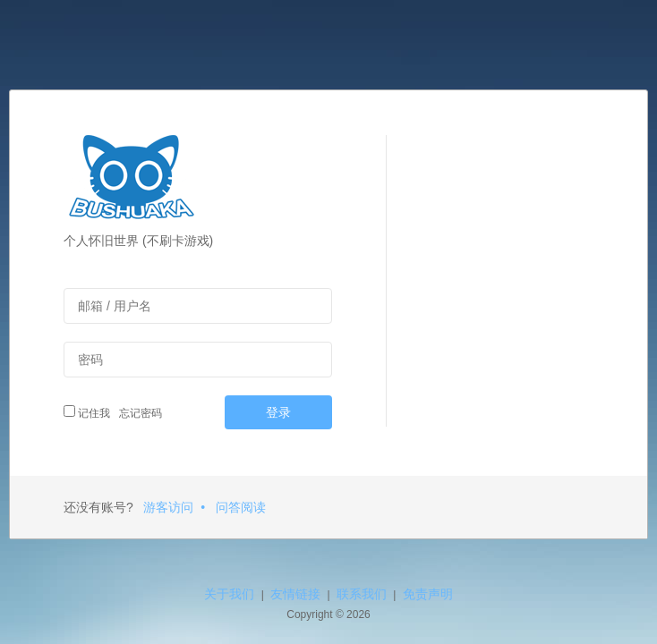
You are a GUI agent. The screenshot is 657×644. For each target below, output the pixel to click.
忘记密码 (138, 413)
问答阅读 (241, 507)
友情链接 (295, 594)
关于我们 (229, 594)
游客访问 (168, 507)
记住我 (87, 412)
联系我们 (362, 594)
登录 (278, 412)
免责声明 (428, 594)
